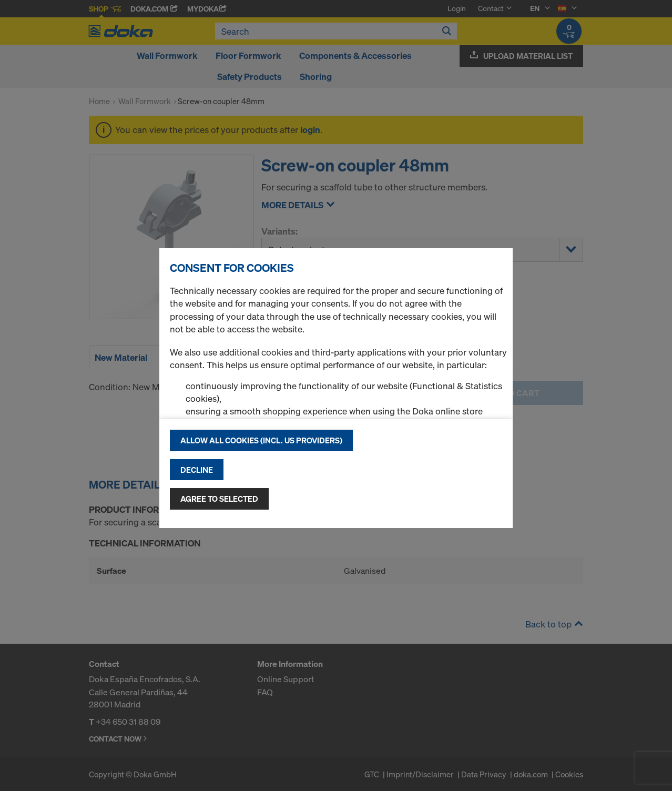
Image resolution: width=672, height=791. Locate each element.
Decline (197, 470)
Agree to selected (219, 499)
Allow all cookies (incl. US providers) (261, 440)
